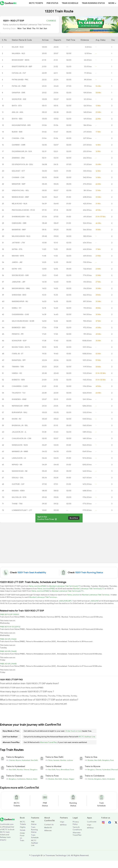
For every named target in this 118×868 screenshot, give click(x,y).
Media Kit (48, 827)
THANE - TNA (17, 504)
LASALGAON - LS (19, 458)
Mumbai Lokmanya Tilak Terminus (96, 595)
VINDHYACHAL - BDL (20, 190)
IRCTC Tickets (36, 3)
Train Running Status (93, 3)
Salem (35, 779)
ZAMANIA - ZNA (18, 158)
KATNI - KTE (17, 269)
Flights (23, 827)
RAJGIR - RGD (18, 47)
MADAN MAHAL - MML (21, 288)
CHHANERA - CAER (20, 386)
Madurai (29, 779)
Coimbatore (21, 779)
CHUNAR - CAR (18, 177)
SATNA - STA (17, 249)
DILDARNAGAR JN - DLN (22, 151)
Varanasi (56, 760)
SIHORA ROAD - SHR (20, 275)
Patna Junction (73, 595)
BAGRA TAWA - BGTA (21, 347)
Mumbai (63, 760)
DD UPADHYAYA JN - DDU (22, 164)
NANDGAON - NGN (20, 445)
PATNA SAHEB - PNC (20, 80)
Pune (112, 760)
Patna (50, 760)
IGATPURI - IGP (18, 484)
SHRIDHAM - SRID (19, 295)
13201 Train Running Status (89, 573)
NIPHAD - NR (17, 465)
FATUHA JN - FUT (19, 73)
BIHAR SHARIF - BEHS (21, 60)
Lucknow (70, 760)
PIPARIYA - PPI (18, 334)
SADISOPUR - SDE (19, 99)
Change (51, 21)
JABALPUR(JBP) (65, 601)
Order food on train (74, 731)
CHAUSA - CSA (18, 138)
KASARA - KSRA (18, 491)
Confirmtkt (92, 822)
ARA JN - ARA (17, 112)
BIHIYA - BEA (17, 119)
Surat (72, 770)
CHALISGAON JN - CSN (21, 438)
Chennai (12, 760)
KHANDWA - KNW (19, 399)
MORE (112, 3)
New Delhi (34, 760)
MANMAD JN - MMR (20, 451)
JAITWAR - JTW (18, 243)
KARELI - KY (17, 308)
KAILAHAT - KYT (18, 171)
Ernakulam (111, 779)
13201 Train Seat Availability (32, 573)
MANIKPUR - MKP (19, 230)
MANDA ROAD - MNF (20, 197)
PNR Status (52, 3)
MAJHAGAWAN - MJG (21, 236)
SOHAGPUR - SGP (19, 341)
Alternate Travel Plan (48, 742)
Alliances (48, 830)
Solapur (66, 779)
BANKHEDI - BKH (19, 328)
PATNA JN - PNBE (19, 86)
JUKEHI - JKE (17, 262)
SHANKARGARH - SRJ (21, 217)
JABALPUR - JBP (18, 282)
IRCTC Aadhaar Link (87, 737)
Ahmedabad (65, 770)
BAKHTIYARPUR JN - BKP (22, 66)
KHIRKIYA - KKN (18, 380)
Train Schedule (70, 3)
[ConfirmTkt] (7, 819)
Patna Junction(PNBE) (38, 586)
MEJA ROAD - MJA (19, 204)
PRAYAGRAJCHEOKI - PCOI (23, 210)
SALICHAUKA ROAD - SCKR (23, 321)
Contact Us (49, 825)
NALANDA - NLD (18, 53)
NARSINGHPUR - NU (20, 301)
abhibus (63, 825)
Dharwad (114, 770)
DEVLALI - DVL (18, 478)
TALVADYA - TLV (19, 393)
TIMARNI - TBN (18, 367)
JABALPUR (95, 601)
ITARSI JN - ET (18, 354)
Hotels (23, 830)
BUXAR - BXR (17, 132)
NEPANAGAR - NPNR (20, 406)
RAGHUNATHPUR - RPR (21, 125)
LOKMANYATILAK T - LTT (22, 510)
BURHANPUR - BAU (19, 412)
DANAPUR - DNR (18, 93)
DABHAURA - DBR (19, 223)
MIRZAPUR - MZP (19, 184)
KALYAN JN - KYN (19, 497)
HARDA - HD (17, 373)
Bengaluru (106, 760)
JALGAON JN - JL (19, 432)
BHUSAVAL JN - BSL (20, 425)
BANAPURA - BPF (19, 360)
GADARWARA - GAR (20, 314)
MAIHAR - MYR (18, 256)
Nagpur (72, 779)
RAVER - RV (16, 419)
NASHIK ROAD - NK (20, 471)
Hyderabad (26, 760)
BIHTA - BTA (17, 106)
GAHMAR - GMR (18, 145)
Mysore (18, 760)
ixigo (62, 822)
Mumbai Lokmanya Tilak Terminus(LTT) (65, 586)
